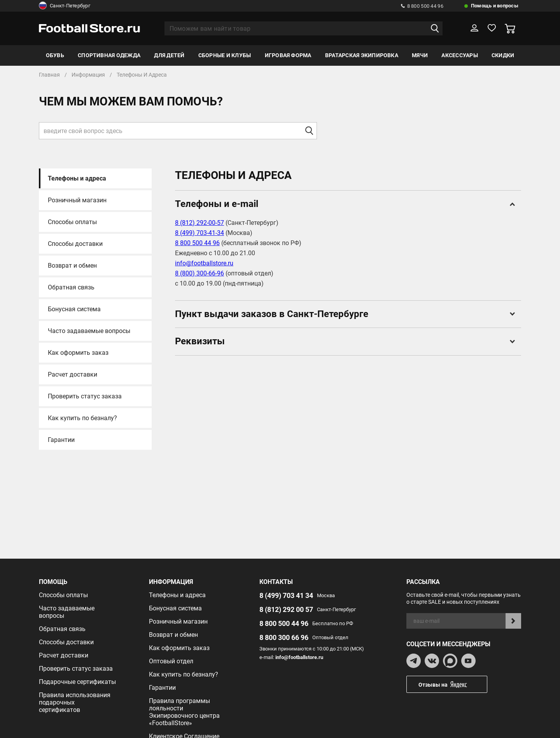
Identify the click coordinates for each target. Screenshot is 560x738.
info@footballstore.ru (204, 263)
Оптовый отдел (171, 661)
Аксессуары (459, 55)
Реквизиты (345, 341)
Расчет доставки (73, 374)
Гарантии (61, 440)
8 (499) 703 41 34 (286, 595)
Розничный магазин (77, 200)
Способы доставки (75, 244)
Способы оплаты (72, 222)
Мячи (420, 55)
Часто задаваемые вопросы (89, 331)
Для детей (169, 55)
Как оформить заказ (78, 353)
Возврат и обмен (72, 266)
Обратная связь (71, 287)
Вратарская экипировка (362, 55)
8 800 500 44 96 (422, 6)
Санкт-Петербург (65, 6)
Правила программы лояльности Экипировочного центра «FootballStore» (184, 712)
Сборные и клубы (225, 55)
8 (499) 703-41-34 (199, 233)
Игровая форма (288, 55)
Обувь (55, 55)
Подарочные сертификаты (77, 682)
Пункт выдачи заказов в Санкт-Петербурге (345, 314)
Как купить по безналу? (82, 418)
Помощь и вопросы (495, 6)
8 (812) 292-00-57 (199, 223)
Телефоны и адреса (77, 178)
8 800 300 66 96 (284, 637)
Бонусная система (74, 309)
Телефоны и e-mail (345, 204)
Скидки (503, 55)
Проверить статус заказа (85, 396)
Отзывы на (453, 685)
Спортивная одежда (109, 55)
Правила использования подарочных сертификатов (75, 702)
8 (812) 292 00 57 (286, 609)
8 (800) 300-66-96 (199, 273)
